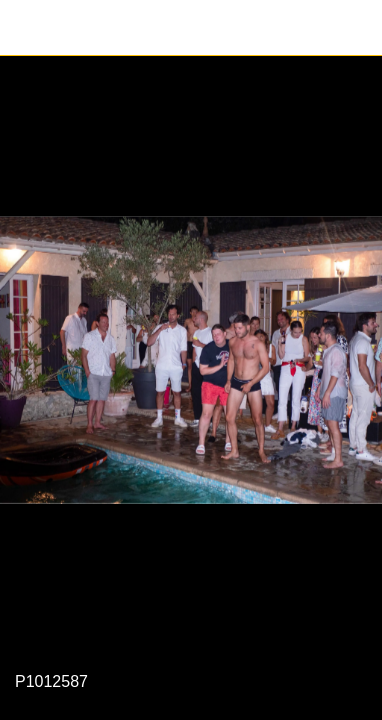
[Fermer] (28, 28)
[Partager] (354, 28)
